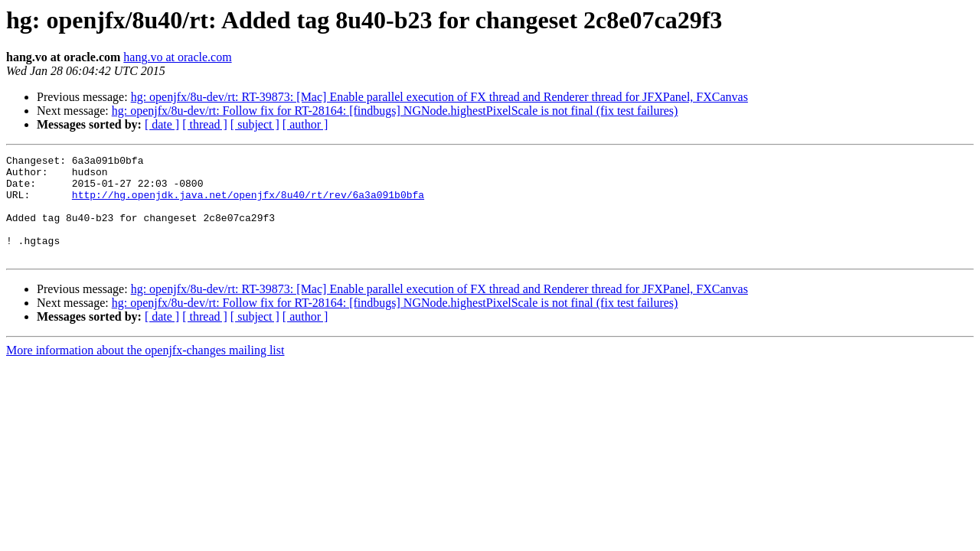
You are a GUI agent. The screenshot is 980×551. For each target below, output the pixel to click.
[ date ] (162, 124)
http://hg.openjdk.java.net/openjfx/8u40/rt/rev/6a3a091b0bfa (248, 204)
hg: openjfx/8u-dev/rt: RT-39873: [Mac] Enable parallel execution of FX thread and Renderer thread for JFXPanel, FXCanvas (439, 97)
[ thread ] (205, 124)
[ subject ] (255, 124)
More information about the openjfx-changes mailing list (145, 371)
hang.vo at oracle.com (177, 57)
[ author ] (305, 124)
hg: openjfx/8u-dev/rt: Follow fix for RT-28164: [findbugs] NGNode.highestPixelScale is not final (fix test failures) (395, 111)
